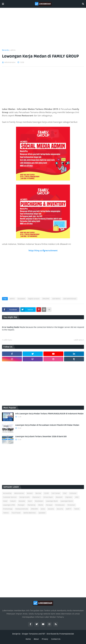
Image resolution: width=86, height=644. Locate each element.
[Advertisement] (43, 30)
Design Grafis (25, 497)
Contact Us (56, 639)
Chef (65, 493)
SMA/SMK (46, 299)
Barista (38, 493)
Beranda (5, 50)
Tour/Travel (16, 513)
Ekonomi (59, 497)
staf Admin (56, 299)
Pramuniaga (8, 509)
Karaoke (22, 501)
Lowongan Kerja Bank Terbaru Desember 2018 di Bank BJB (41, 437)
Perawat (49, 505)
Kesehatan (39, 501)
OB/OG (41, 505)
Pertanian (71, 505)
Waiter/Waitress (30, 513)
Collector (73, 493)
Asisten (30, 493)
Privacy (45, 639)
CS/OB (46, 493)
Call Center (56, 493)
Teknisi (6, 513)
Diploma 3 (37, 497)
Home (28, 639)
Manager (21, 505)
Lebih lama (78, 340)
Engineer (69, 497)
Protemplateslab (67, 634)
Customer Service (10, 497)
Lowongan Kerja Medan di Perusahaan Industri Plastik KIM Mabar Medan (47, 425)
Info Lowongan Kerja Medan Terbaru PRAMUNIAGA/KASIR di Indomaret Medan (49, 414)
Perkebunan (60, 505)
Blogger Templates (30, 634)
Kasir (30, 501)
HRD (77, 497)
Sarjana (51, 509)
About (36, 639)
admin (13, 50)
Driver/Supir (48, 497)
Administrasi (19, 493)
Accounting (7, 493)
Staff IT (69, 509)
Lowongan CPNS (9, 505)
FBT (44, 634)
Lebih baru (8, 340)
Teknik (77, 509)
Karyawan (21, 299)
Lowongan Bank (52, 501)
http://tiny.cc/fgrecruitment (43, 250)
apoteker (42, 513)
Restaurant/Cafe (22, 509)
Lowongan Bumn (67, 501)
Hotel (5, 501)
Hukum (13, 501)
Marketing (31, 505)
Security (60, 509)
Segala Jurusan (34, 299)
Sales (43, 509)
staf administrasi (70, 299)
